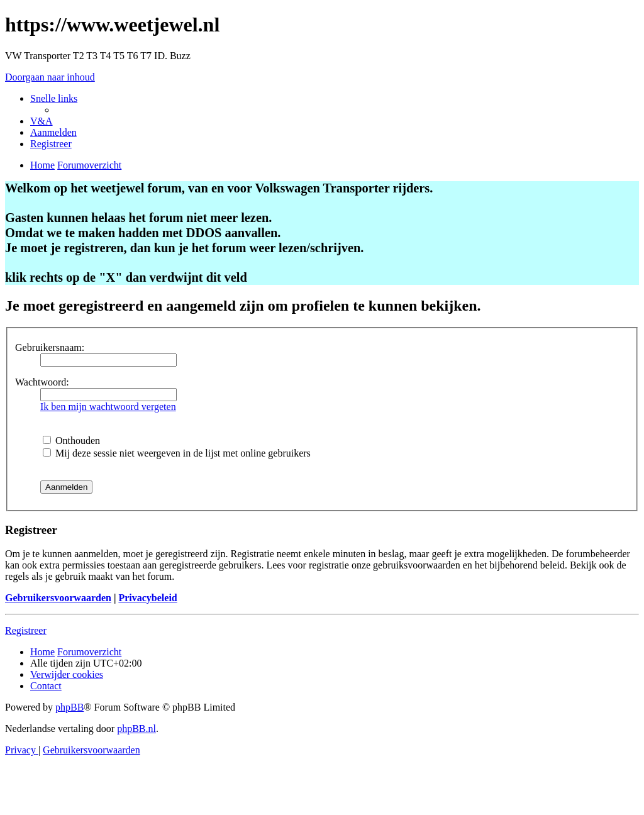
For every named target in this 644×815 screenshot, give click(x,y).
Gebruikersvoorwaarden (58, 598)
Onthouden (71, 441)
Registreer (26, 630)
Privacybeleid (147, 598)
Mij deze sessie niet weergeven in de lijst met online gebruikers (177, 453)
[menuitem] (42, 121)
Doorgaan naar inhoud (50, 77)
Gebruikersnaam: (50, 347)
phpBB (69, 707)
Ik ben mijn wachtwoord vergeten (108, 407)
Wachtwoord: (42, 382)
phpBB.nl (136, 729)
